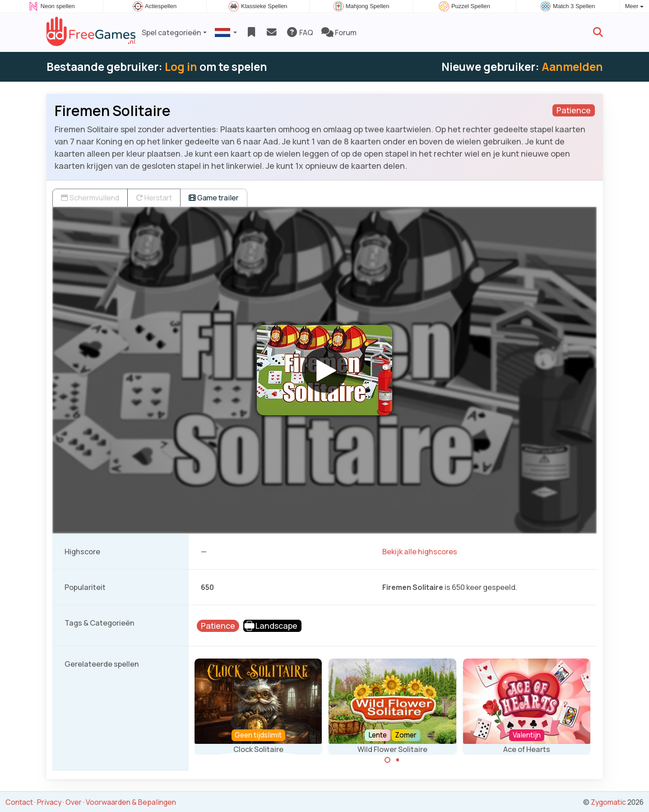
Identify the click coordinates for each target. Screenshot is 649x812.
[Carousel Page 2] (398, 760)
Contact (19, 802)
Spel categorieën (172, 32)
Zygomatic (608, 802)
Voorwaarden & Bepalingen (131, 802)
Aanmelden (572, 67)
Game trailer (214, 198)
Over (74, 802)
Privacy (49, 802)
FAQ (299, 32)
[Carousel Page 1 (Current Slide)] (388, 760)
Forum (339, 32)
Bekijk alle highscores (420, 552)
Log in (181, 67)
